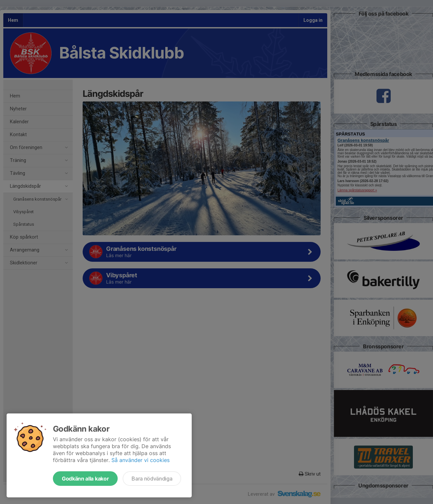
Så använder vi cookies (140, 460)
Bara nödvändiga (152, 479)
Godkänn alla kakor (85, 479)
